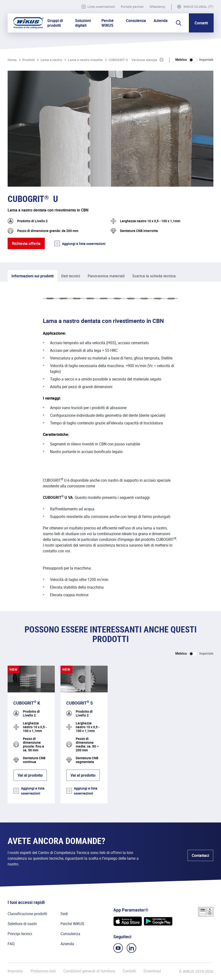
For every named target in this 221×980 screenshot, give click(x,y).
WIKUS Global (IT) (198, 7)
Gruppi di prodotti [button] (55, 23)
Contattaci (200, 855)
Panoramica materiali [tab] (106, 276)
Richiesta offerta (26, 243)
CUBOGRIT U (118, 60)
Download (152, 971)
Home (12, 60)
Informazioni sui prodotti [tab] (33, 276)
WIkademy (157, 7)
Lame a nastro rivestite (85, 60)
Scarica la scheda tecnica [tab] (154, 276)
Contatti (201, 23)
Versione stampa (144, 60)
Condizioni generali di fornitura (89, 971)
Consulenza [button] (136, 21)
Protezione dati (43, 971)
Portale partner (132, 7)
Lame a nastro (51, 60)
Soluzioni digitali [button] (83, 23)
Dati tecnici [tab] (71, 276)
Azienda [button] (161, 21)
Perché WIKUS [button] (108, 23)
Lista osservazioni (98, 7)
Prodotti (29, 60)
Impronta (15, 971)
